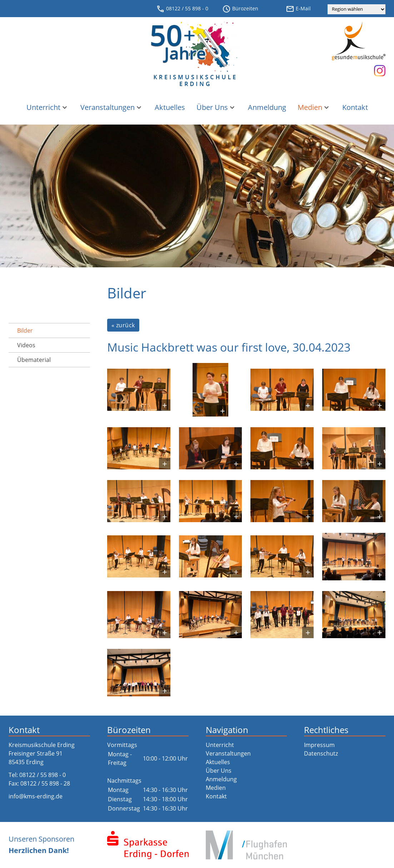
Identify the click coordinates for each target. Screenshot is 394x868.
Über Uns (216, 107)
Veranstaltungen (112, 107)
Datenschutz (321, 753)
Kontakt (355, 107)
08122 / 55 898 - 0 (182, 9)
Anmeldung (267, 107)
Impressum (319, 745)
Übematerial (34, 360)
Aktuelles (170, 107)
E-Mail (298, 9)
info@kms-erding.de (36, 796)
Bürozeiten (240, 9)
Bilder (25, 330)
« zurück (123, 325)
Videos (26, 345)
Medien (314, 107)
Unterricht (48, 107)
